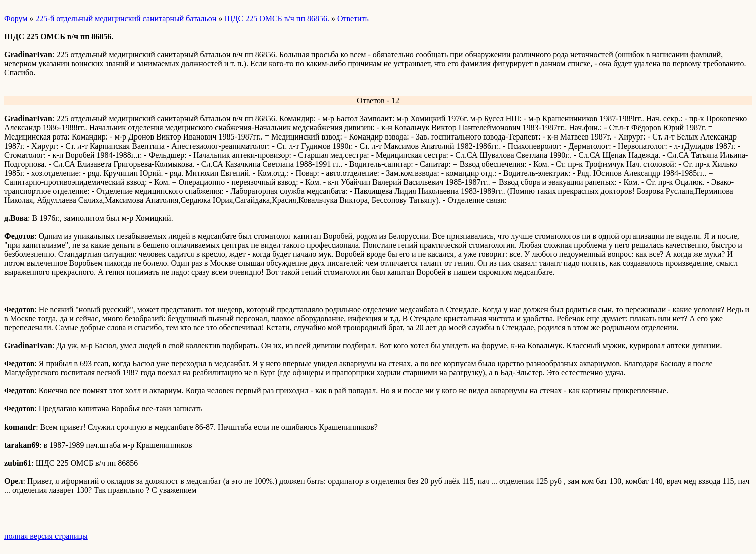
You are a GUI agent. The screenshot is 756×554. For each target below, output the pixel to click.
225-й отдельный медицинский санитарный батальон (126, 18)
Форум (16, 18)
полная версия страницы (46, 536)
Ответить (353, 18)
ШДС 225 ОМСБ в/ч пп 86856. (277, 18)
